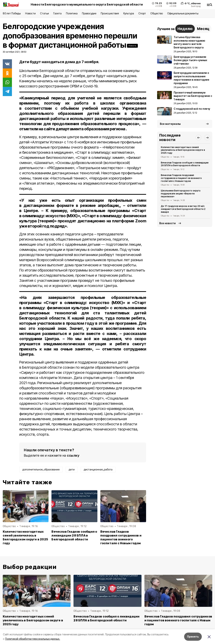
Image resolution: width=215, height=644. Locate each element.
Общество (157, 13)
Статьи (44, 13)
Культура (129, 13)
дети (72, 469)
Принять (193, 637)
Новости (30, 13)
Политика (72, 13)
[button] (198, 137)
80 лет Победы (12, 13)
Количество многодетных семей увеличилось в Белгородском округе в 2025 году (25, 537)
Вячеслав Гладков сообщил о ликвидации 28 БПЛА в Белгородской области (74, 536)
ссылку (73, 455)
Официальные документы (183, 13)
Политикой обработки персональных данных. (33, 639)
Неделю (185, 29)
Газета (57, 13)
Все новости (167, 223)
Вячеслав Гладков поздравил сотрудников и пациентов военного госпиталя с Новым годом (121, 537)
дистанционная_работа (98, 469)
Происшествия (110, 13)
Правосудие (89, 13)
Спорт (142, 13)
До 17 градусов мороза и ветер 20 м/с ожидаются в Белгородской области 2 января (183, 209)
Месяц (203, 29)
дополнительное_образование (41, 469)
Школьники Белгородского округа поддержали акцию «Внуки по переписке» (181, 194)
